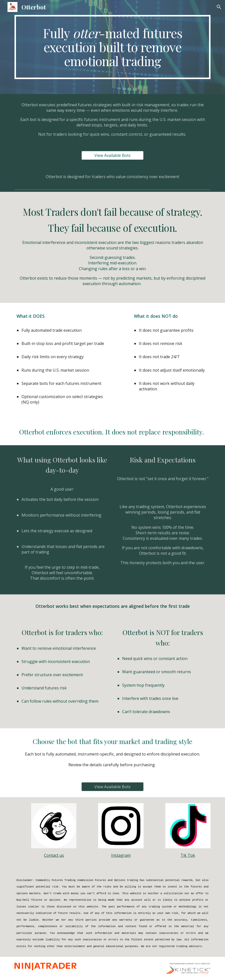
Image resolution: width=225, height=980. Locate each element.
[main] (112, 47)
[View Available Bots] (112, 155)
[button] (219, 7)
